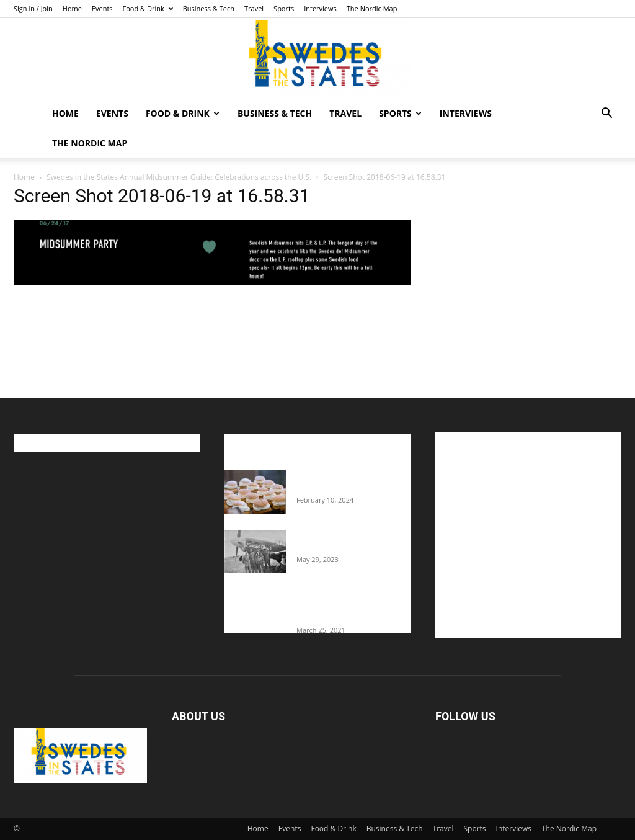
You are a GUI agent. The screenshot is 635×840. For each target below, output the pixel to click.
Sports (284, 8)
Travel (254, 8)
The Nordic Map (372, 8)
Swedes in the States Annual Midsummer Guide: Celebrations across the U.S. (179, 177)
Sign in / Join (33, 8)
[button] (606, 114)
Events (102, 8)
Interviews (320, 8)
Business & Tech (209, 8)
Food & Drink (148, 8)
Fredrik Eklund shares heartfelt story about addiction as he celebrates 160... (347, 606)
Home (72, 8)
